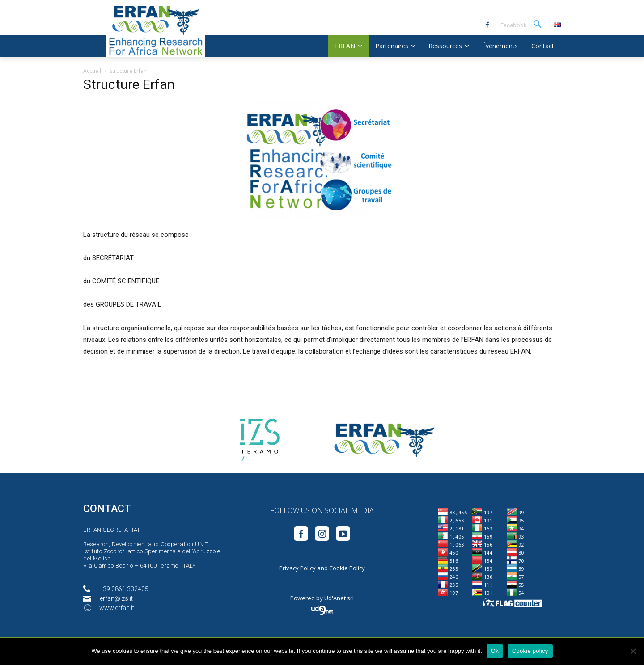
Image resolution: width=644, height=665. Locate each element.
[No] (633, 651)
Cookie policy (530, 651)
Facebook (514, 25)
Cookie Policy (347, 568)
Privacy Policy (297, 568)
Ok (495, 651)
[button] (538, 25)
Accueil (92, 71)
